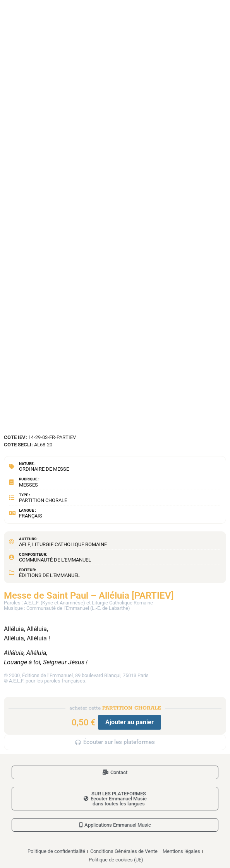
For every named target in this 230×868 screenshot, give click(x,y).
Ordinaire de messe (44, 469)
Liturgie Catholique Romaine (70, 544)
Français (31, 516)
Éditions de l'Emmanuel (49, 575)
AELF (24, 544)
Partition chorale (43, 500)
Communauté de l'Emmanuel (55, 560)
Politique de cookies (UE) (116, 860)
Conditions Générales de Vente (124, 851)
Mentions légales (181, 851)
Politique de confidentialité (56, 851)
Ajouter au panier (130, 722)
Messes (28, 485)
